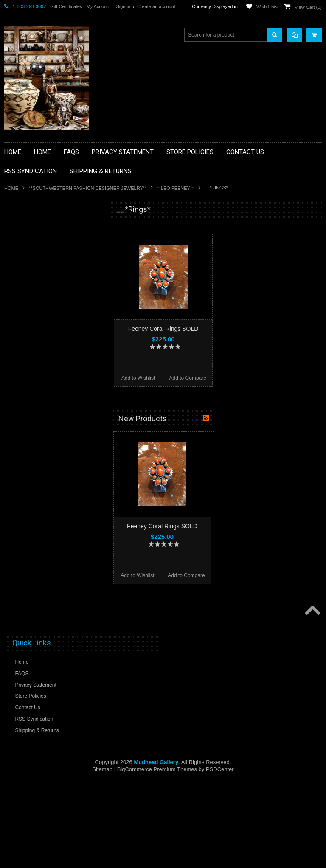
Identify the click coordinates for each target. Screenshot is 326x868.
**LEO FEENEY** (175, 188)
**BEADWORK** (28, 279)
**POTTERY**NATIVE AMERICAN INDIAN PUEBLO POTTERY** (48, 470)
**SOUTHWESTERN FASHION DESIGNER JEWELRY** (88, 188)
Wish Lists (267, 7)
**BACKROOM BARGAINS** (42, 229)
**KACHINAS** (26, 344)
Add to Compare (188, 378)
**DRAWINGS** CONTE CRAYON (48, 315)
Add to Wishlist (138, 378)
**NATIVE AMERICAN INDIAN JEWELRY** (44, 384)
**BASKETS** (25, 243)
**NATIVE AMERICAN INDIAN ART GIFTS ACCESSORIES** (49, 362)
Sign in (123, 6)
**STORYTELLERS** (33, 488)
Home (11, 188)
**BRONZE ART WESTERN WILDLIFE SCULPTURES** (53, 297)
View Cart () (308, 7)
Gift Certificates (66, 6)
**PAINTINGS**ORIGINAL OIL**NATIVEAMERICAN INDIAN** (49, 405)
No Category (24, 502)
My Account (98, 6)
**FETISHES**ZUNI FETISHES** (47, 330)
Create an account (156, 6)
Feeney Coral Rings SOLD (163, 329)
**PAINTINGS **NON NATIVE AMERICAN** (43, 261)
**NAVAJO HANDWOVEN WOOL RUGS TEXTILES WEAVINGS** (55, 427)
